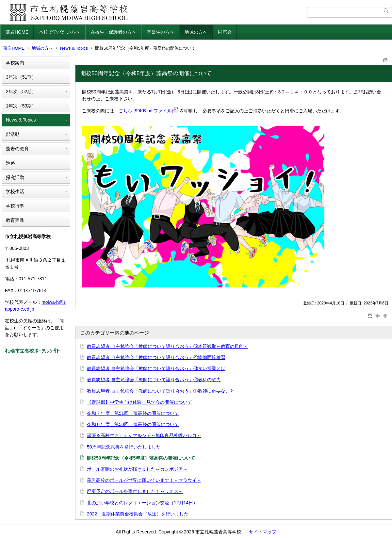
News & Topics (74, 48)
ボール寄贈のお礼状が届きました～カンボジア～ (137, 469)
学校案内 (15, 63)
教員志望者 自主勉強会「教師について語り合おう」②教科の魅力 (154, 380)
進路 (10, 163)
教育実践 (15, 220)
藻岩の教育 (17, 149)
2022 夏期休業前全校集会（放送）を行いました (138, 514)
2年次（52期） (21, 91)
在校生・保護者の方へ (113, 32)
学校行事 (15, 206)
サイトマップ (263, 532)
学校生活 (15, 191)
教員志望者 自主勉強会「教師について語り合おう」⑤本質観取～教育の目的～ (168, 346)
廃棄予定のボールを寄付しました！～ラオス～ (135, 491)
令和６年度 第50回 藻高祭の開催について (133, 424)
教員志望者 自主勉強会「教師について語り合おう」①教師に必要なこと (161, 391)
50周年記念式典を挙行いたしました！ (126, 447)
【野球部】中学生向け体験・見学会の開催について (139, 402)
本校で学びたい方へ (59, 32)
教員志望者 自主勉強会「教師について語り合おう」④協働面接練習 (156, 357)
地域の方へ (196, 32)
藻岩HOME (17, 32)
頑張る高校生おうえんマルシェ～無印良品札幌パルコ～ (144, 435)
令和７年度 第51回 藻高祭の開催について (133, 413)
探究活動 (15, 177)
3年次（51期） (21, 77)
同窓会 (225, 32)
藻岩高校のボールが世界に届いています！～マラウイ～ (144, 480)
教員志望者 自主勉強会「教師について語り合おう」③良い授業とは (156, 368)
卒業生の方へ (160, 32)
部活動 (13, 134)
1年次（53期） (21, 106)
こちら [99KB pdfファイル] (148, 111)
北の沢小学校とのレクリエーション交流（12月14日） (142, 503)
